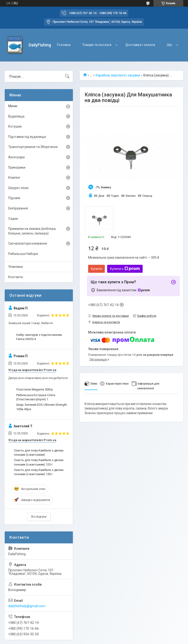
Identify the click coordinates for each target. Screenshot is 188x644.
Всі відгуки (39, 517)
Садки (13, 219)
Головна (64, 45)
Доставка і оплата (140, 45)
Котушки (15, 126)
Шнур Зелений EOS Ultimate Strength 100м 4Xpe (42, 407)
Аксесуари (16, 157)
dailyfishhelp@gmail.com (27, 606)
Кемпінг (14, 178)
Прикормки (17, 167)
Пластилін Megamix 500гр (35, 389)
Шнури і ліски (18, 188)
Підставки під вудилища (27, 137)
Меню (13, 106)
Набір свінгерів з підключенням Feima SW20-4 (39, 337)
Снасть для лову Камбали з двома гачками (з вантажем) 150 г (39, 472)
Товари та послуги (97, 45)
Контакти (16, 277)
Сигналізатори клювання (28, 243)
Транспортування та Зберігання (33, 147)
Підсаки (14, 198)
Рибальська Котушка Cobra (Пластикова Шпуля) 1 (36, 397)
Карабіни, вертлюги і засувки (118, 75)
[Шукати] (67, 76)
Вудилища (16, 116)
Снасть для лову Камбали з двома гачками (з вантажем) (39, 453)
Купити (96, 269)
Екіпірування (18, 208)
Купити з (125, 269)
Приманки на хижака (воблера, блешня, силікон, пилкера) (32, 231)
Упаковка (16, 267)
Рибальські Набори (23, 254)
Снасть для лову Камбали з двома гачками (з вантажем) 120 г (39, 462)
